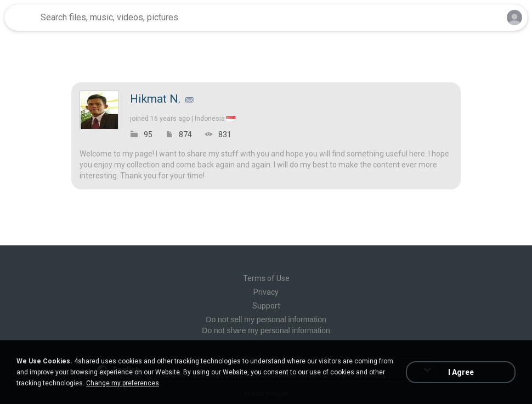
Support (266, 306)
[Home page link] (21, 18)
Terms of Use (266, 278)
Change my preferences (123, 383)
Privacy (266, 292)
